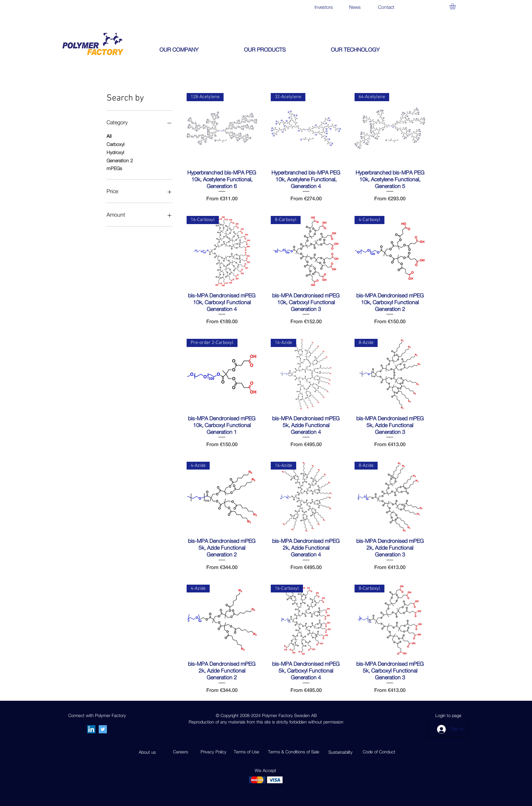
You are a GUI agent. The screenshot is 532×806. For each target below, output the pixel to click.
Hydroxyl (115, 152)
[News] (355, 7)
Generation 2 (120, 160)
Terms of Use (246, 752)
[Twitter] (103, 729)
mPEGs (114, 168)
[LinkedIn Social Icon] (91, 729)
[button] (456, 6)
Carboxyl (116, 144)
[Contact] (386, 7)
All (109, 135)
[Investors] (324, 7)
